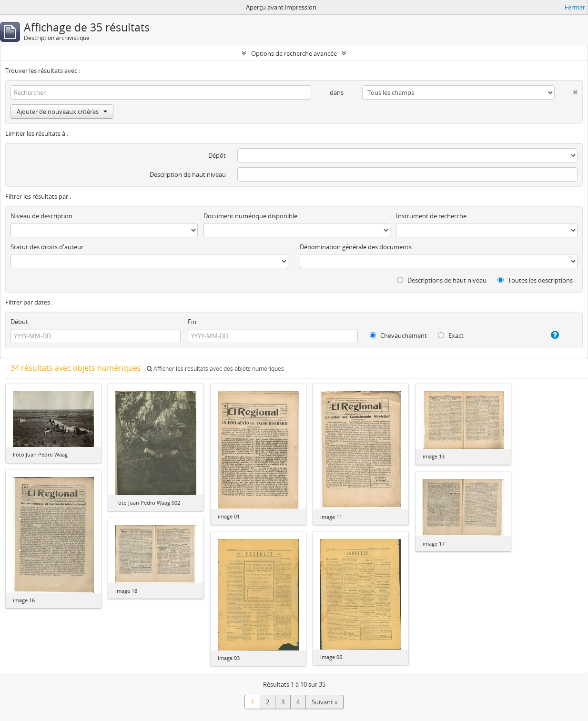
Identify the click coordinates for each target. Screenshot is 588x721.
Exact (451, 335)
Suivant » (324, 702)
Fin (192, 322)
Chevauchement (398, 335)
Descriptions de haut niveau (442, 280)
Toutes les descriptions (535, 280)
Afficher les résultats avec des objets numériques (215, 369)
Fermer (575, 7)
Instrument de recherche (431, 216)
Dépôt (217, 155)
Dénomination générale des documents (356, 247)
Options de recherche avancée (294, 53)
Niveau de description (41, 216)
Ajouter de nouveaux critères (62, 112)
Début (19, 322)
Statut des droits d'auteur (47, 247)
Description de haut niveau (188, 174)
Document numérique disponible (250, 216)
